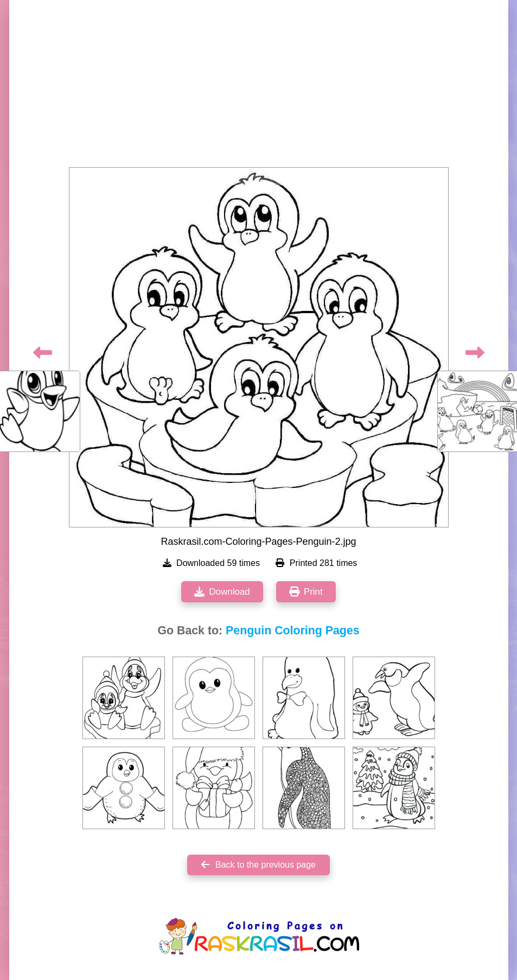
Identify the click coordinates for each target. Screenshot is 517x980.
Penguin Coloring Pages (292, 631)
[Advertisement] (259, 87)
